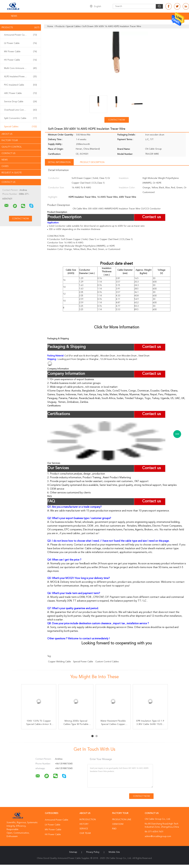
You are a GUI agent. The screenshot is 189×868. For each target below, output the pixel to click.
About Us (7, 134)
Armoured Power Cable (20, 35)
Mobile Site (114, 852)
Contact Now (117, 120)
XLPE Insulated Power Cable (20, 77)
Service (84, 829)
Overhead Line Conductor (20, 110)
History (84, 824)
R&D (114, 829)
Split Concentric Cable (20, 118)
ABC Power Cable (20, 93)
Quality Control (12, 147)
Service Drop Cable (20, 102)
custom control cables (107, 662)
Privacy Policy (93, 852)
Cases (5, 166)
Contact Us (9, 153)
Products (20, 28)
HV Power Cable (20, 60)
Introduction (88, 820)
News (14, 16)
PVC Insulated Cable (20, 85)
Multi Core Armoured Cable (20, 68)
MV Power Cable (20, 52)
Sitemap (73, 852)
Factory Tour (10, 140)
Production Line (122, 820)
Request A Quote (12, 173)
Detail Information (59, 162)
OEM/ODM (118, 824)
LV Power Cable (20, 43)
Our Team (85, 833)
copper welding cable (59, 662)
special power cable (83, 662)
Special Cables (20, 127)
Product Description (92, 162)
